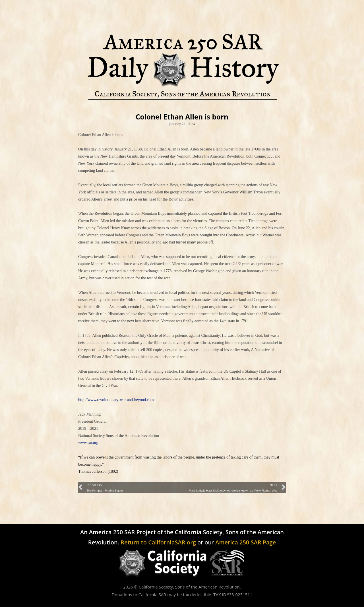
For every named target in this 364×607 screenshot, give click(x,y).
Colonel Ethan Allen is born (182, 117)
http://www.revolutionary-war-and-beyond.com (116, 400)
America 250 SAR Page (246, 542)
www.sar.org (88, 443)
